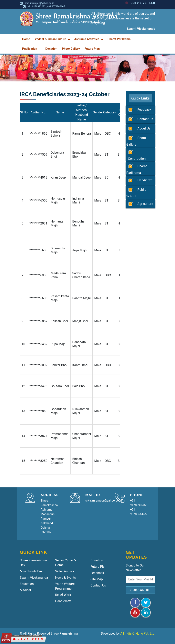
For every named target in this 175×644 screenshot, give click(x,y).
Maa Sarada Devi (32, 571)
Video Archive (65, 571)
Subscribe (141, 590)
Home (26, 39)
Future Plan (98, 567)
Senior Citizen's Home (66, 563)
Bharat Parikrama (137, 168)
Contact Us (140, 119)
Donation (97, 560)
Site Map (97, 579)
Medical (25, 590)
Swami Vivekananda (34, 578)
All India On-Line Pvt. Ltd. (138, 634)
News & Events (65, 578)
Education (27, 584)
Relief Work (63, 595)
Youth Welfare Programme (65, 586)
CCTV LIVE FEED (140, 3)
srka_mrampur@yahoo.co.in (39, 3)
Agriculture (140, 204)
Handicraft (139, 180)
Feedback (139, 110)
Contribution (136, 154)
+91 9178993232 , (37, 6)
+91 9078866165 (56, 6)
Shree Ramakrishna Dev (33, 563)
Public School (136, 192)
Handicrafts (63, 601)
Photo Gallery (136, 140)
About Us (138, 129)
